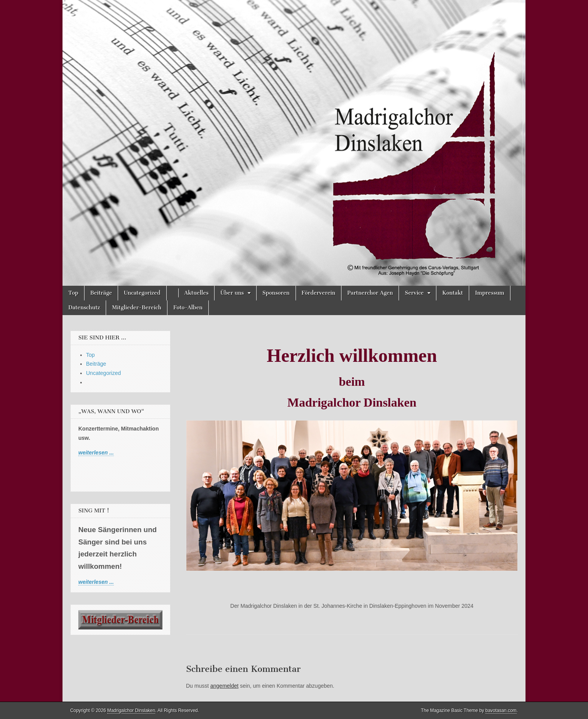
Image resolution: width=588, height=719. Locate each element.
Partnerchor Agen (370, 293)
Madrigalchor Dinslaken (131, 711)
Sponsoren (276, 293)
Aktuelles (197, 293)
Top (73, 293)
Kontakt (453, 293)
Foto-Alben (188, 308)
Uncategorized (142, 293)
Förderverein (319, 293)
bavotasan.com (501, 711)
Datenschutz (84, 308)
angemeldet (224, 686)
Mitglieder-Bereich (137, 308)
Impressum (490, 293)
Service (414, 293)
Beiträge (101, 293)
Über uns (232, 293)
